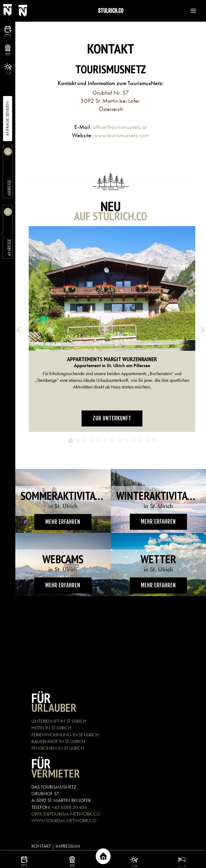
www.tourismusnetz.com (122, 135)
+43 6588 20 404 (69, 807)
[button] (191, 11)
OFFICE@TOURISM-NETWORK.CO (66, 814)
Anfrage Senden (7, 119)
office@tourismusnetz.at (120, 127)
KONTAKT (41, 846)
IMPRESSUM (68, 846)
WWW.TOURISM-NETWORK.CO (64, 821)
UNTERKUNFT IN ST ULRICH (59, 721)
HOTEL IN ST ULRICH (51, 728)
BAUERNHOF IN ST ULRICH (58, 741)
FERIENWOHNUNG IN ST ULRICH (65, 735)
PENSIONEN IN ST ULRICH (58, 748)
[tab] (71, 440)
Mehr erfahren (63, 522)
